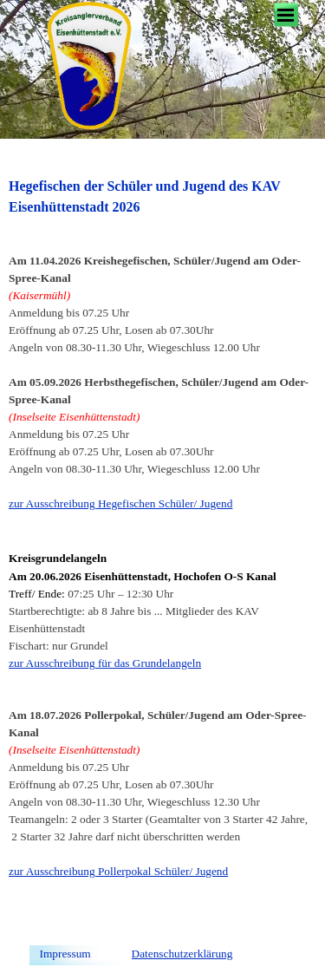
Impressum (65, 954)
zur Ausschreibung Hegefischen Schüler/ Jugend (120, 503)
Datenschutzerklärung (182, 954)
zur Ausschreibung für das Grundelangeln (105, 663)
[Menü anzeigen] (286, 15)
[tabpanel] (162, 554)
